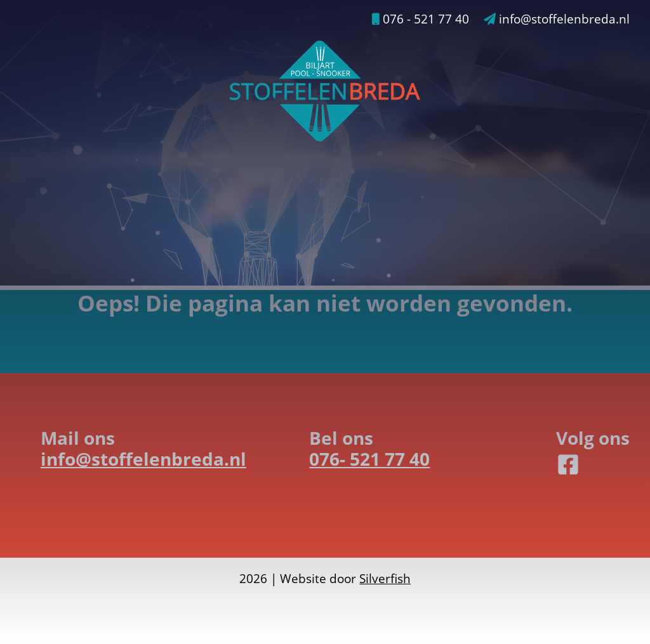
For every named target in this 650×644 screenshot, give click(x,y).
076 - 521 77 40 (421, 19)
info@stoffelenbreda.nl (557, 19)
